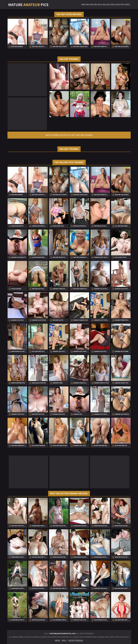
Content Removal (76, 640)
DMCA (64, 640)
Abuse (57, 640)
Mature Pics (28, 5)
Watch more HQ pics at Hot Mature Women (69, 135)
